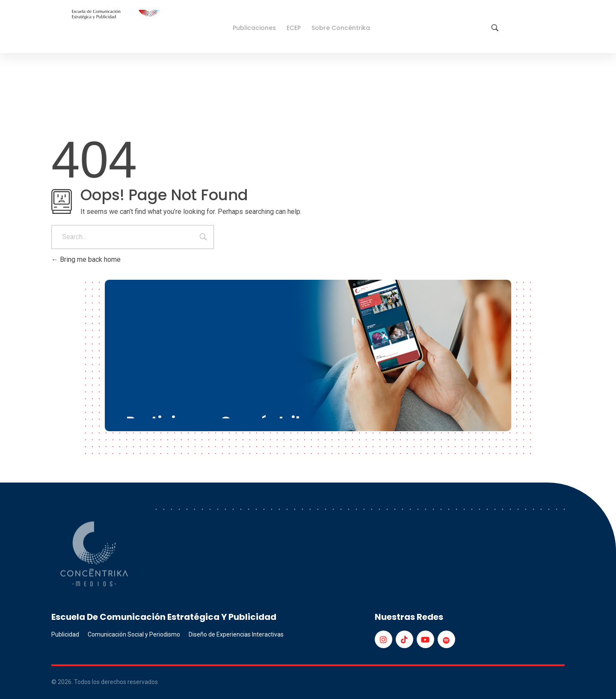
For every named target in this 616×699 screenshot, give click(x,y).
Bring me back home (86, 259)
